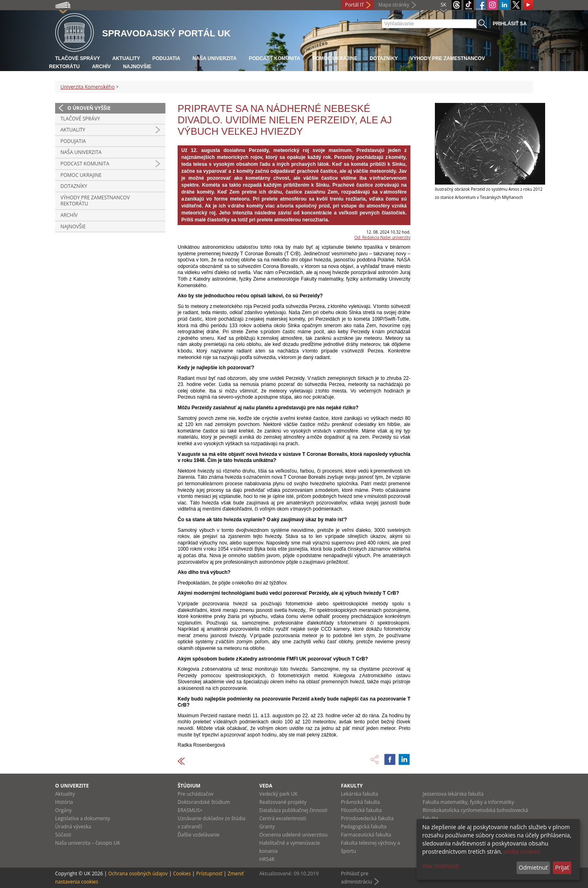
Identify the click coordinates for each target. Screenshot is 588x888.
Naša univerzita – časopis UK (88, 843)
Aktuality (126, 58)
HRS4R (267, 859)
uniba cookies (522, 851)
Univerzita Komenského (88, 87)
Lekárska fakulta (360, 794)
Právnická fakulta (360, 802)
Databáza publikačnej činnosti (293, 810)
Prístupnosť (209, 873)
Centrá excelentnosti (283, 818)
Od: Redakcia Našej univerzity (382, 237)
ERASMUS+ (190, 810)
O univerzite (72, 786)
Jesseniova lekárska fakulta (453, 794)
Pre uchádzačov (196, 794)
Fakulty (352, 786)
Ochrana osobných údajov (138, 873)
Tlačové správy (78, 58)
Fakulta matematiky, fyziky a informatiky (468, 802)
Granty (267, 827)
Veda (266, 786)
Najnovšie (137, 67)
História (64, 802)
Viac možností (441, 866)
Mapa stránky (394, 5)
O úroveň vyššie (89, 108)
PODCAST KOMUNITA (274, 58)
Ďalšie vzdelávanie (198, 835)
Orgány (63, 810)
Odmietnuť (533, 867)
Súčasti (63, 835)
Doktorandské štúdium (204, 802)
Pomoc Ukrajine (335, 58)
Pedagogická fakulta (364, 827)
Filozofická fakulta (361, 810)
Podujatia (166, 58)
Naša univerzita (214, 58)
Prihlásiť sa (510, 24)
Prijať (562, 867)
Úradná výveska (73, 827)
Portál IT (354, 5)
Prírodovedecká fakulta (367, 818)
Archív (101, 67)
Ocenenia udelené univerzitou (293, 835)
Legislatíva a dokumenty (83, 818)
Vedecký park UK (278, 794)
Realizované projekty (283, 802)
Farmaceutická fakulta (366, 835)
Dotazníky (384, 58)
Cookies (182, 873)
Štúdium (189, 786)
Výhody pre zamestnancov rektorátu (95, 201)
